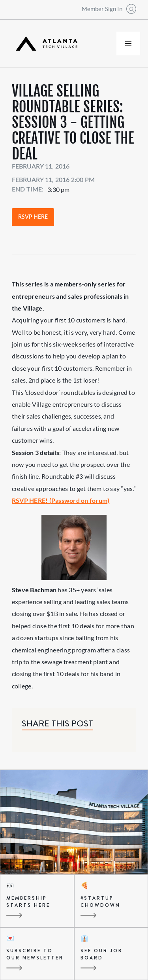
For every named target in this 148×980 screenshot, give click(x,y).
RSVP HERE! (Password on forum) (61, 500)
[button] (128, 44)
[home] (45, 44)
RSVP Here (33, 217)
